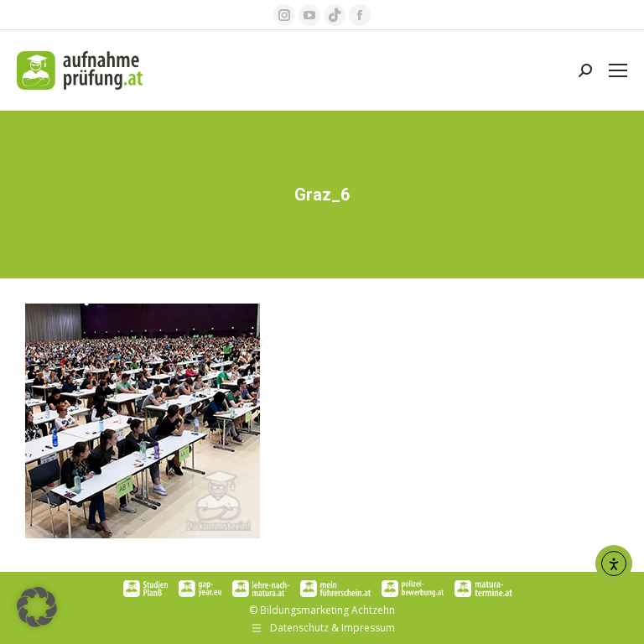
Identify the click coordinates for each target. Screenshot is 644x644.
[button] (37, 607)
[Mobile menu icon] (618, 70)
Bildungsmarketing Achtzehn (327, 610)
